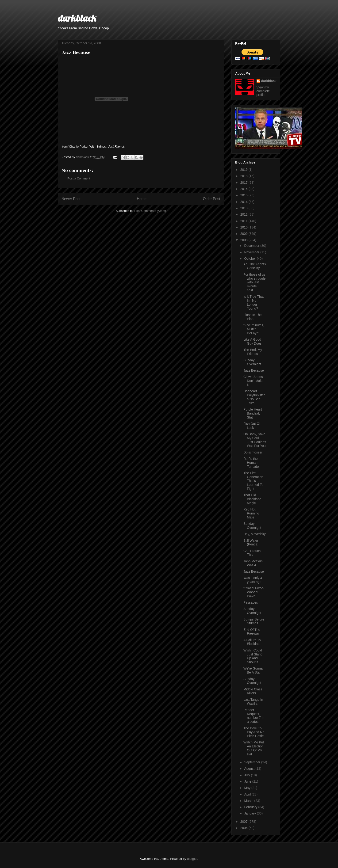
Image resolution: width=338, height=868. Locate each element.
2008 (244, 240)
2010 (244, 227)
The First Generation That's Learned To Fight (253, 481)
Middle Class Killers (253, 691)
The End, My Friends (253, 352)
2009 (244, 234)
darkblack (77, 18)
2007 (244, 822)
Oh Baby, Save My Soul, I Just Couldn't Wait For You (255, 440)
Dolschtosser (253, 452)
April (248, 794)
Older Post (211, 199)
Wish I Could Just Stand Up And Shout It (253, 656)
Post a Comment (79, 178)
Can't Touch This (252, 553)
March (249, 801)
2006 (244, 828)
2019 (244, 170)
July (248, 775)
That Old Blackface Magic (252, 499)
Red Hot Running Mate (251, 513)
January (250, 813)
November (252, 252)
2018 (244, 176)
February (251, 807)
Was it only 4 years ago (253, 580)
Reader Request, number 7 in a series (254, 716)
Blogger (192, 859)
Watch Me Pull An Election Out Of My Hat (254, 748)
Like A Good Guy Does (252, 341)
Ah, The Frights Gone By (255, 266)
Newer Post (71, 199)
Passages (251, 602)
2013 (244, 208)
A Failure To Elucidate (252, 642)
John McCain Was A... (253, 563)
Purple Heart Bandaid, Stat (253, 413)
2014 (244, 202)
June (248, 781)
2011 (244, 221)
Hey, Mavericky (255, 534)
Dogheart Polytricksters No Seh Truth (254, 397)
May (248, 788)
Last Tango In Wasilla (253, 702)
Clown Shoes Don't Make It (253, 381)
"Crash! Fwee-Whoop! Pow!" (254, 592)
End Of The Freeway (252, 632)
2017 (244, 183)
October (250, 259)
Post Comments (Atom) (150, 211)
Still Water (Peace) (251, 542)
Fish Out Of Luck (252, 426)
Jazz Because (254, 370)
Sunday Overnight (252, 362)
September (253, 762)
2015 (244, 195)
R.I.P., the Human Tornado (251, 463)
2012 (244, 214)
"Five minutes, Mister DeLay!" (254, 329)
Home (142, 199)
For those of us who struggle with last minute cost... (254, 282)
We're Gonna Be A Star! (253, 670)
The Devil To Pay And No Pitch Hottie (254, 732)
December (252, 246)
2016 (244, 189)
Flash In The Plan (253, 317)
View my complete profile (263, 91)
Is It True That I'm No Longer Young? (253, 302)
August (250, 769)
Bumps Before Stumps (254, 621)
